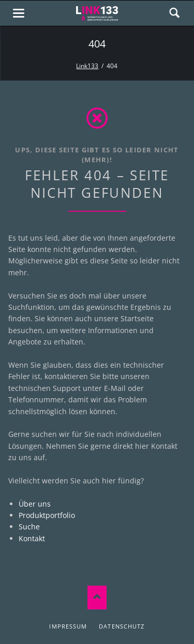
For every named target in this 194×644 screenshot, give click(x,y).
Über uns (35, 504)
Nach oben (97, 598)
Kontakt (32, 538)
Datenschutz (122, 626)
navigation (19, 13)
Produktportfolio (47, 515)
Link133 (87, 66)
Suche (29, 527)
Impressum (68, 626)
